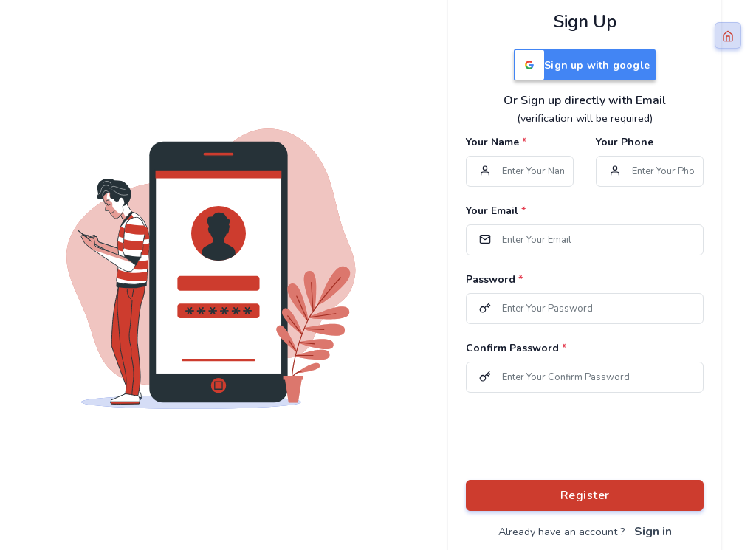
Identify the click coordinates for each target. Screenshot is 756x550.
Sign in (653, 532)
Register (585, 495)
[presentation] (578, 436)
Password (494, 279)
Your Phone (625, 142)
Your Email (496, 211)
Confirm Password (516, 348)
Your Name (496, 142)
